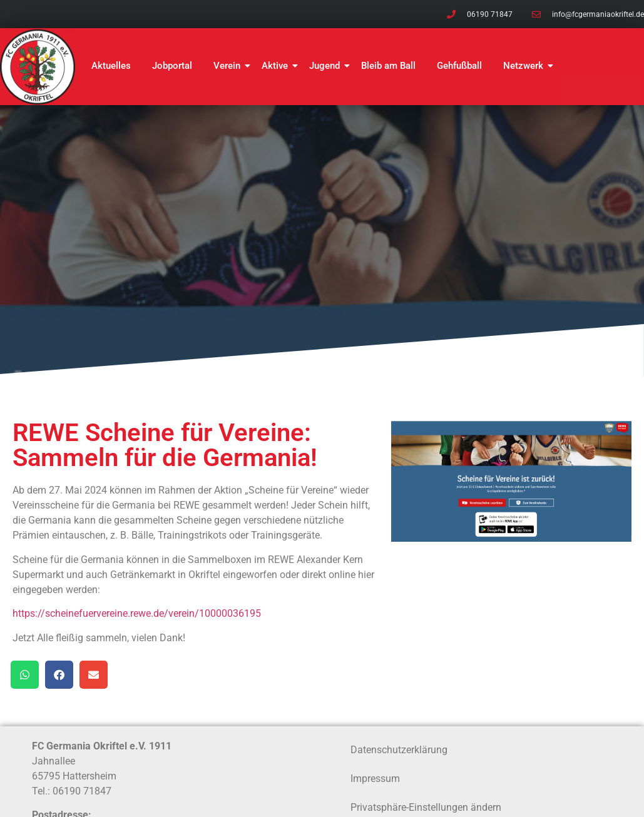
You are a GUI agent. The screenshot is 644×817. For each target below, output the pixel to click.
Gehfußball (459, 66)
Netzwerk (525, 66)
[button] (25, 675)
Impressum (375, 779)
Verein (229, 66)
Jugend (327, 66)
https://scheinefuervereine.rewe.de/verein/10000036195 (137, 613)
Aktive (277, 66)
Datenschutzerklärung (399, 750)
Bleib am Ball (388, 66)
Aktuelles (111, 66)
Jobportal (172, 66)
